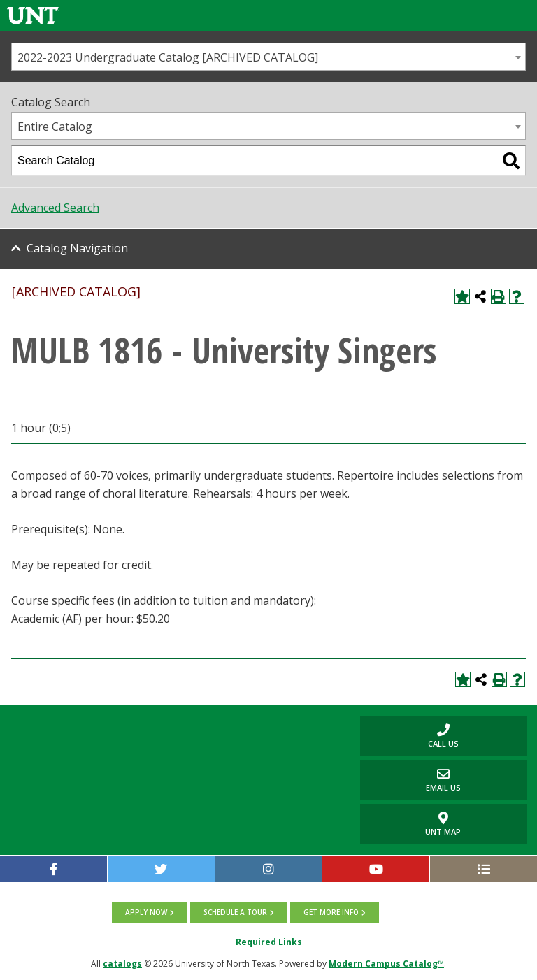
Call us (409, 736)
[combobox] (268, 57)
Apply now (146, 912)
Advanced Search (55, 208)
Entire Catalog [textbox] (55, 127)
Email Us (410, 780)
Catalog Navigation (77, 248)
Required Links (269, 942)
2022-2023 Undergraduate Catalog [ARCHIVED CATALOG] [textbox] (168, 57)
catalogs (122, 964)
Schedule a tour (235, 912)
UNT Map (443, 824)
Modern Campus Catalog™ (386, 964)
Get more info (331, 912)
